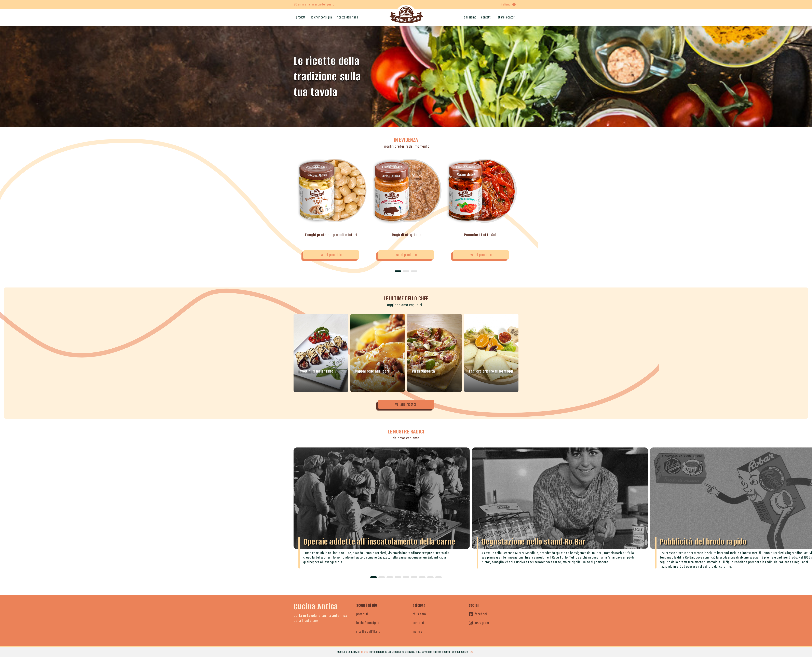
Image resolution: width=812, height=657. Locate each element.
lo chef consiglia (368, 623)
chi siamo (419, 614)
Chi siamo (470, 17)
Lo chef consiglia (321, 17)
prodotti (362, 614)
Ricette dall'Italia (347, 17)
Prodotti (301, 17)
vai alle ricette (406, 404)
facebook (478, 614)
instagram (479, 623)
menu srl (419, 632)
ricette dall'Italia (368, 632)
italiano (509, 4)
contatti (418, 623)
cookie (365, 652)
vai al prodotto (331, 255)
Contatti (486, 17)
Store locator (506, 17)
